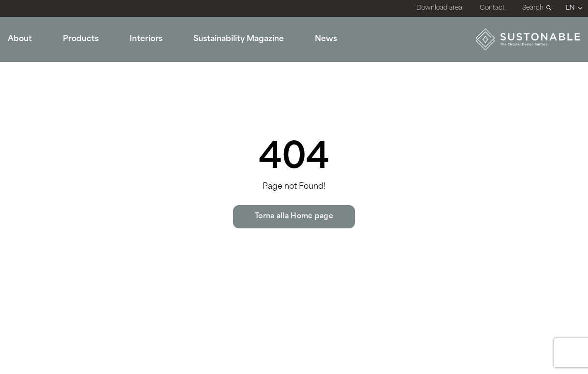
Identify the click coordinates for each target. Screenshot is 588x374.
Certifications (387, 64)
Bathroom (144, 81)
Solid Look (27, 81)
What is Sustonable (279, 64)
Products (81, 39)
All (13, 149)
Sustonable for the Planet (291, 81)
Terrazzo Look (34, 132)
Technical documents (402, 81)
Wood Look (29, 115)
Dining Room (150, 132)
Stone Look (29, 98)
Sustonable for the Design (292, 98)
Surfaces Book (388, 98)
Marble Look (31, 64)
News (326, 39)
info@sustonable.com (520, 224)
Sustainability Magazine (239, 39)
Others (139, 149)
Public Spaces (152, 64)
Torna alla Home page (294, 217)
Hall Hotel (144, 115)
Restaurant (146, 98)
